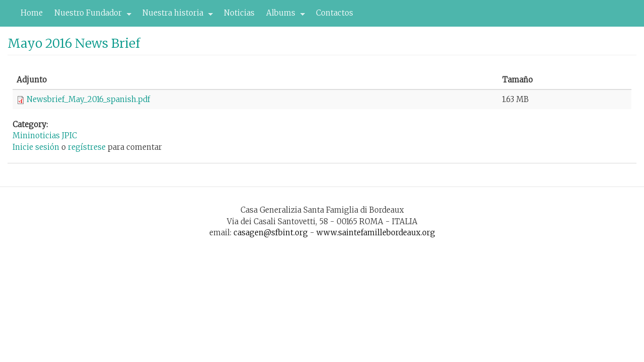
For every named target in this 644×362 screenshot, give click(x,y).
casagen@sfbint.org (271, 233)
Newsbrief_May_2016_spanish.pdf (88, 99)
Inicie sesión (36, 147)
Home (32, 13)
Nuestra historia (175, 16)
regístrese (87, 147)
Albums (283, 16)
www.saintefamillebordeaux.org (376, 233)
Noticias (239, 13)
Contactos (335, 13)
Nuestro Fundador (90, 16)
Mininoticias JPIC (45, 135)
